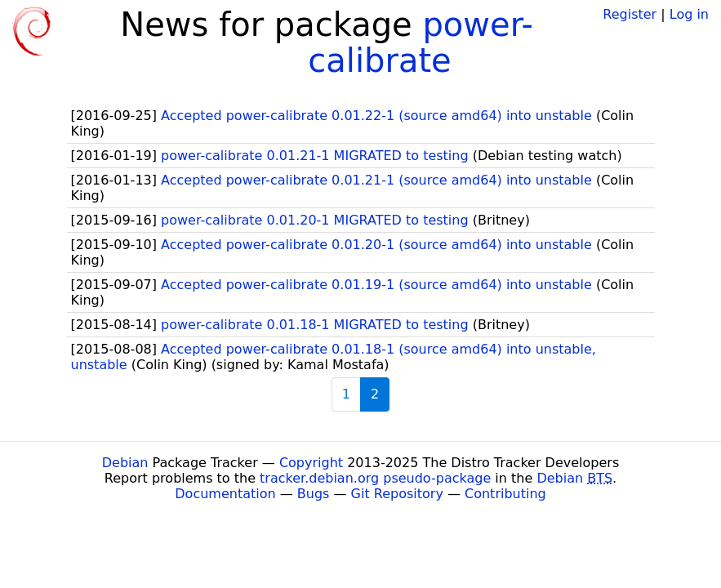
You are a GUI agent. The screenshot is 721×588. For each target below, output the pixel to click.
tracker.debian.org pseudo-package (375, 478)
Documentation (225, 494)
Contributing (505, 494)
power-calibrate (421, 42)
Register (630, 14)
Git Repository (397, 494)
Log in (689, 14)
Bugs (314, 494)
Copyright (311, 463)
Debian (125, 463)
